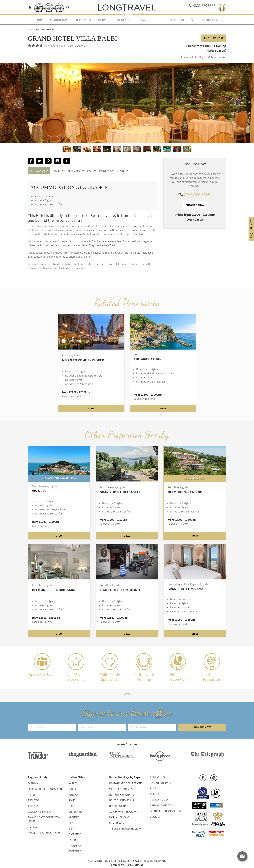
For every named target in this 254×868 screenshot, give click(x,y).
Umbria (32, 827)
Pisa (71, 823)
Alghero (74, 817)
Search (145, 20)
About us (187, 20)
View (91, 408)
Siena (72, 829)
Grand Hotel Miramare (188, 589)
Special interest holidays (126, 829)
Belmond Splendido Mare (54, 590)
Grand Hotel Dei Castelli (122, 492)
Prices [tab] (56, 171)
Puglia (32, 795)
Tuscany (33, 806)
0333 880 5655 (197, 195)
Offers (171, 20)
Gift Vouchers (209, 20)
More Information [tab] (111, 171)
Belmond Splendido (185, 492)
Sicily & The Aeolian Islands (46, 789)
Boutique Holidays (121, 800)
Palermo (74, 840)
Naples (73, 783)
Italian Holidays (58, 20)
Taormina (75, 846)
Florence (75, 834)
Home (39, 20)
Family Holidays (119, 817)
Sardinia (33, 783)
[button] (19, 103)
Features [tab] (74, 171)
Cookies (155, 817)
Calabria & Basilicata (42, 812)
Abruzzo (34, 800)
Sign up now (202, 727)
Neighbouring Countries (92, 20)
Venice (73, 789)
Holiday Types (124, 20)
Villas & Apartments (122, 789)
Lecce (72, 806)
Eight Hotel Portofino (120, 590)
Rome (72, 800)
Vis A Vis (39, 491)
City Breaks (117, 823)
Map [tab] (90, 171)
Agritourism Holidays (123, 812)
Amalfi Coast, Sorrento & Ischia (45, 819)
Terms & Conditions (163, 805)
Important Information (166, 811)
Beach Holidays (119, 806)
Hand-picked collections (126, 783)
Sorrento (75, 851)
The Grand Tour (148, 359)
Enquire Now (214, 38)
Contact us (157, 777)
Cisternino (76, 812)
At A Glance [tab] (37, 171)
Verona (73, 795)
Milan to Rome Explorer (83, 360)
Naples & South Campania (44, 833)
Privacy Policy (159, 800)
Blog (158, 20)
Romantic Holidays (122, 795)
